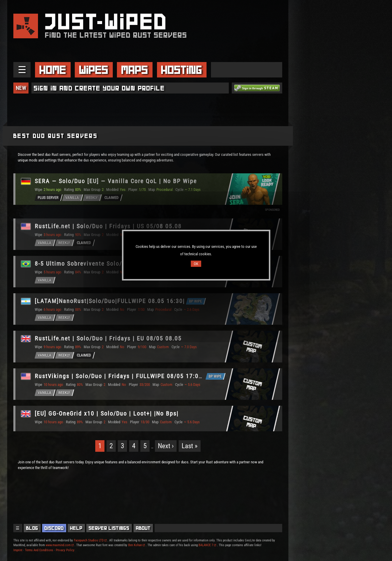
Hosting (182, 70)
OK (196, 264)
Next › (166, 446)
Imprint (18, 550)
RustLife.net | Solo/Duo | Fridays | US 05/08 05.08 (108, 226)
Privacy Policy (65, 550)
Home (53, 70)
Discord (54, 528)
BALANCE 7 (207, 545)
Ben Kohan (137, 545)
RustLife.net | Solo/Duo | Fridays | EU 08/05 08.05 (108, 338)
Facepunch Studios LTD (90, 540)
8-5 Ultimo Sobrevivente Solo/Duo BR (89, 264)
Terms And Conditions (39, 550)
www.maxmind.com (60, 545)
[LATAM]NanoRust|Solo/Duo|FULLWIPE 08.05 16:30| (110, 301)
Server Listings (109, 528)
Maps (135, 70)
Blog (32, 528)
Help (76, 528)
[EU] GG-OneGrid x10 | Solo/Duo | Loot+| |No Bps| (107, 413)
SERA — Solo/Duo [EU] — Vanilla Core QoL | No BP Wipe (116, 181)
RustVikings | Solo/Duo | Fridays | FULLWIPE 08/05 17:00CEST (126, 376)
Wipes (94, 70)
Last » (190, 446)
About (143, 528)
